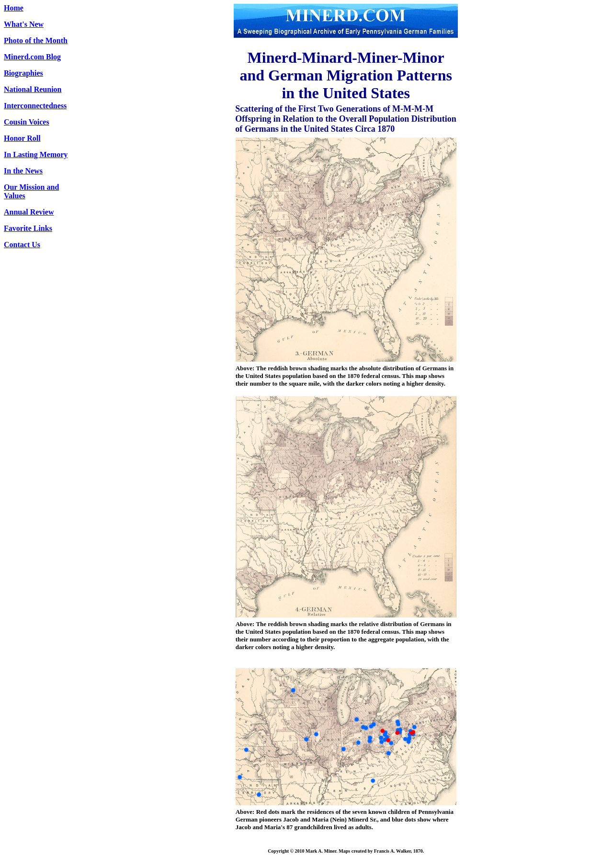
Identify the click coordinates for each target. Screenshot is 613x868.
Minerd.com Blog (32, 57)
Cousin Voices (27, 122)
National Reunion (33, 89)
